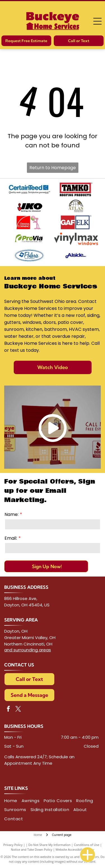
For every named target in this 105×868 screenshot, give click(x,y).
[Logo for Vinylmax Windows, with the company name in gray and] (76, 239)
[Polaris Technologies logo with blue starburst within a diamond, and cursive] (29, 255)
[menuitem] (13, 801)
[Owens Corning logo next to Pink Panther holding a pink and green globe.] (29, 222)
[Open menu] (97, 21)
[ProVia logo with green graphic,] (29, 239)
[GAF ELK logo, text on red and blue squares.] (76, 222)
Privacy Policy (13, 845)
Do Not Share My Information (49, 845)
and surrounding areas (28, 650)
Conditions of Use (87, 845)
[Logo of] (76, 255)
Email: (11, 538)
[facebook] (8, 710)
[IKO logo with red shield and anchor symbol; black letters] (29, 206)
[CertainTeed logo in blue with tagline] (29, 189)
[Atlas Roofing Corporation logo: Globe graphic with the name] (76, 206)
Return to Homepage (53, 168)
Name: (11, 514)
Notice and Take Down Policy (32, 849)
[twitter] (18, 710)
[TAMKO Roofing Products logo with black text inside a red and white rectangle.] (76, 189)
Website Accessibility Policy (75, 849)
